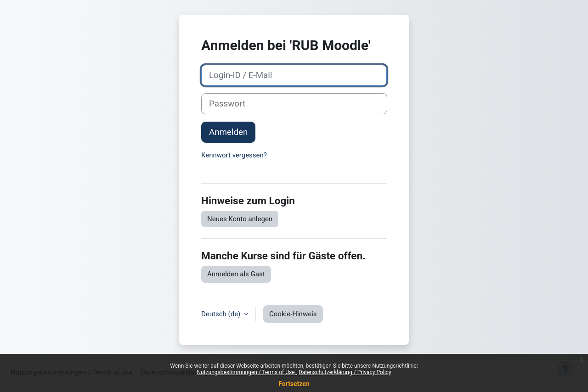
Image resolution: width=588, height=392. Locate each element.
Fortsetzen (294, 384)
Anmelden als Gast (236, 274)
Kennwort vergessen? (234, 155)
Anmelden (228, 132)
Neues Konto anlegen (240, 219)
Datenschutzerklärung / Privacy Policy (345, 372)
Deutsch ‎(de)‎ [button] (222, 314)
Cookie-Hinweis (293, 314)
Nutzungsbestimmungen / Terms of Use (246, 372)
